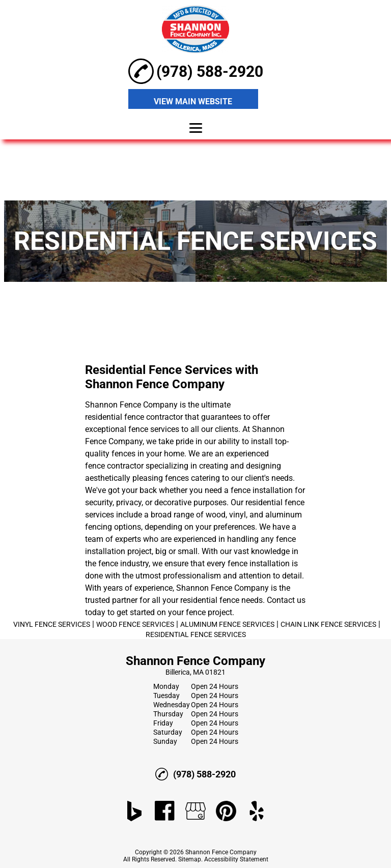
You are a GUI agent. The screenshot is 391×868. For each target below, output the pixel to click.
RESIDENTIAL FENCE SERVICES (196, 634)
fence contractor (114, 466)
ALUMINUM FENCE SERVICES (227, 624)
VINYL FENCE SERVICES (52, 624)
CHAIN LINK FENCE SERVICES (328, 624)
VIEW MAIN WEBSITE (193, 102)
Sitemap (190, 859)
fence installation (262, 490)
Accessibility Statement (236, 859)
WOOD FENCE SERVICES (135, 624)
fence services (154, 429)
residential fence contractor (134, 417)
